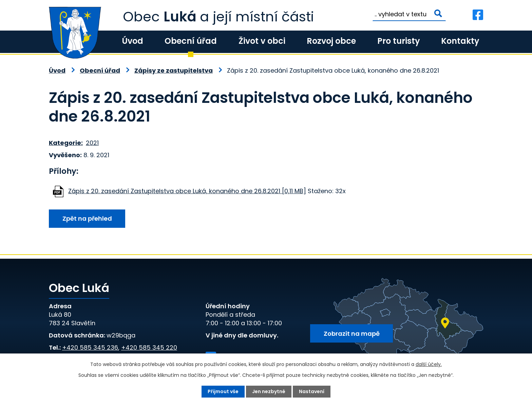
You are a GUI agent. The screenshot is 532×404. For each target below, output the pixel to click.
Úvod (132, 41)
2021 (92, 143)
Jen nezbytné (269, 391)
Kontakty (460, 41)
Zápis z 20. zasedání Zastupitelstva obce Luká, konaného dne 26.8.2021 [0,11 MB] (187, 191)
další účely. (429, 364)
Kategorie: (66, 143)
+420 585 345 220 (149, 347)
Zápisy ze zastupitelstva (174, 70)
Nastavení (312, 391)
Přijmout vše (223, 391)
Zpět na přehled (87, 218)
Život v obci (262, 41)
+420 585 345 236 (90, 347)
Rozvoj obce (331, 41)
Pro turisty (398, 41)
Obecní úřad (191, 41)
